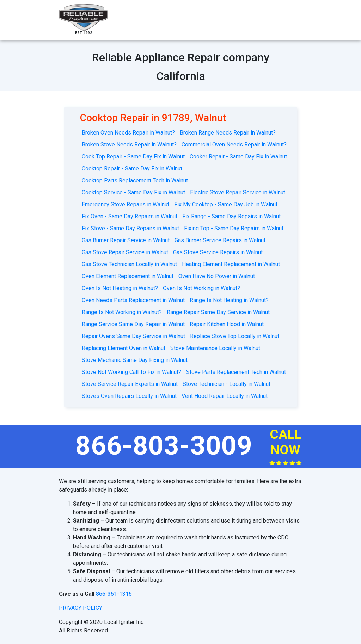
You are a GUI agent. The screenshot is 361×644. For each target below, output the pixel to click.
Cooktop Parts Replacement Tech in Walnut (135, 180)
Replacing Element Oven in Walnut (124, 348)
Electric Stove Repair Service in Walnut (238, 192)
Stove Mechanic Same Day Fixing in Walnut (135, 360)
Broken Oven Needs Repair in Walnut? (128, 133)
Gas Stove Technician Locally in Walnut (129, 264)
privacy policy (81, 608)
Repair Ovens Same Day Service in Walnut (133, 336)
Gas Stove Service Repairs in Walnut (218, 252)
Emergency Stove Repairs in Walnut (126, 204)
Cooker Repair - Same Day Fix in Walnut (238, 157)
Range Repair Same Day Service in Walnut (218, 312)
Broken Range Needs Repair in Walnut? (228, 133)
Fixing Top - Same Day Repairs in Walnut (234, 228)
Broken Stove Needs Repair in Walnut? (129, 145)
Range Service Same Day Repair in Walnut (133, 324)
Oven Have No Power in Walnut (217, 276)
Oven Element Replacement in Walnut (128, 276)
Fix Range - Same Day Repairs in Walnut (231, 216)
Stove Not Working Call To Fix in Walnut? (131, 372)
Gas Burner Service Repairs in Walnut (220, 240)
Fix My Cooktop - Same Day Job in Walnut (226, 204)
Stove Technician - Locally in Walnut (227, 384)
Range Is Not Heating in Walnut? (229, 300)
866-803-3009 (164, 445)
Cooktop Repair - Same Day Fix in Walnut (132, 168)
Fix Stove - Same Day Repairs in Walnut (130, 228)
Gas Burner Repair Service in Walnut (126, 240)
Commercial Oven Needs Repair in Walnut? (234, 145)
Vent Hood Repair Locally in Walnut (225, 396)
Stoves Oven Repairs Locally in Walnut (129, 396)
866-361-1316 (114, 594)
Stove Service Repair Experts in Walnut (130, 384)
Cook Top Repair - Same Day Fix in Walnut (133, 157)
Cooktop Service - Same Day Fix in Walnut (133, 192)
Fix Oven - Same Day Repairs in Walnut (130, 216)
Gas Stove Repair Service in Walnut (125, 252)
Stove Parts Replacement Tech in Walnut (236, 372)
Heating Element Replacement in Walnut (231, 264)
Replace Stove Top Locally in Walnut (235, 336)
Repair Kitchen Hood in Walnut (227, 324)
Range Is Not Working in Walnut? (122, 312)
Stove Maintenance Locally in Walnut (215, 348)
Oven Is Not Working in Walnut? (201, 288)
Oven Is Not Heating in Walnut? (120, 288)
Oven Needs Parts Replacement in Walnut (133, 300)
